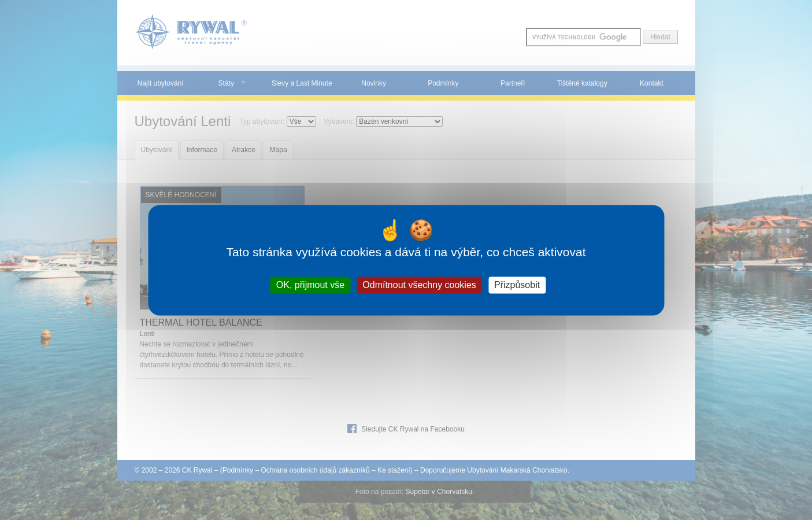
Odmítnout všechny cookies (419, 285)
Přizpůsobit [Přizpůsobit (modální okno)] (517, 285)
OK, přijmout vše (310, 285)
